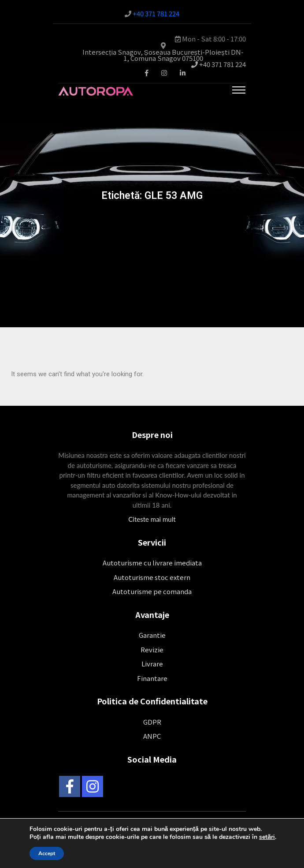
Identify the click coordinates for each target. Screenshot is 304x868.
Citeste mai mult (152, 519)
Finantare (152, 678)
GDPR (152, 722)
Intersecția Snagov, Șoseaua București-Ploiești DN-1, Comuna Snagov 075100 (163, 55)
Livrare (152, 664)
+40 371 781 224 (156, 13)
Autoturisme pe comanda (152, 591)
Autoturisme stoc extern (152, 577)
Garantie (152, 635)
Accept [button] (47, 853)
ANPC (152, 736)
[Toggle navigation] (239, 90)
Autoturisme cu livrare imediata (152, 563)
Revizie (152, 649)
